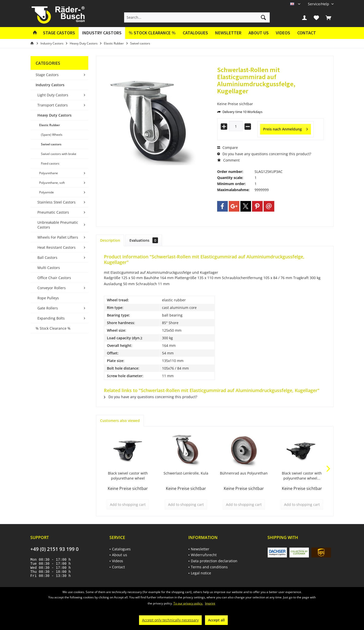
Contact (307, 33)
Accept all (216, 620)
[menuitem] (319, 4)
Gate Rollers (48, 308)
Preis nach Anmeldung (286, 128)
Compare (227, 148)
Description (110, 240)
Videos (283, 33)
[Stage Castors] (59, 33)
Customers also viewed (120, 421)
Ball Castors (47, 257)
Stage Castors (47, 75)
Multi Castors (49, 268)
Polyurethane (49, 173)
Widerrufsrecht (204, 555)
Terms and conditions (209, 567)
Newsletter (228, 33)
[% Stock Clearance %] (152, 33)
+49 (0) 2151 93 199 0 (54, 549)
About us (259, 33)
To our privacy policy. (188, 603)
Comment (228, 160)
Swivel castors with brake (59, 154)
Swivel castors (51, 144)
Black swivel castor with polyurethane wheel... (302, 476)
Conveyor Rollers (52, 288)
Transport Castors (53, 105)
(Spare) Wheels (52, 135)
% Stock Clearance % (53, 328)
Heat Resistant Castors (56, 247)
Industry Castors (50, 85)
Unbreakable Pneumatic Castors (58, 225)
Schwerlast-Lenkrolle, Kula (186, 473)
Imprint (210, 603)
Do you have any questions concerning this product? (264, 154)
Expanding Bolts (51, 318)
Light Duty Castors (53, 95)
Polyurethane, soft (52, 183)
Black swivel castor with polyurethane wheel (128, 476)
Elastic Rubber (50, 125)
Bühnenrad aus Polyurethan (244, 473)
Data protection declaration (214, 561)
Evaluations (144, 240)
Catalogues (195, 33)
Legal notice (201, 573)
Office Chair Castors (54, 278)
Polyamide (47, 192)
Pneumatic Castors (53, 212)
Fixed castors (50, 163)
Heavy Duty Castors (54, 115)
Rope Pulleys (48, 298)
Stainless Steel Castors (56, 202)
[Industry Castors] (102, 33)
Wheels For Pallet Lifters (58, 237)
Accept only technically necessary (170, 620)
